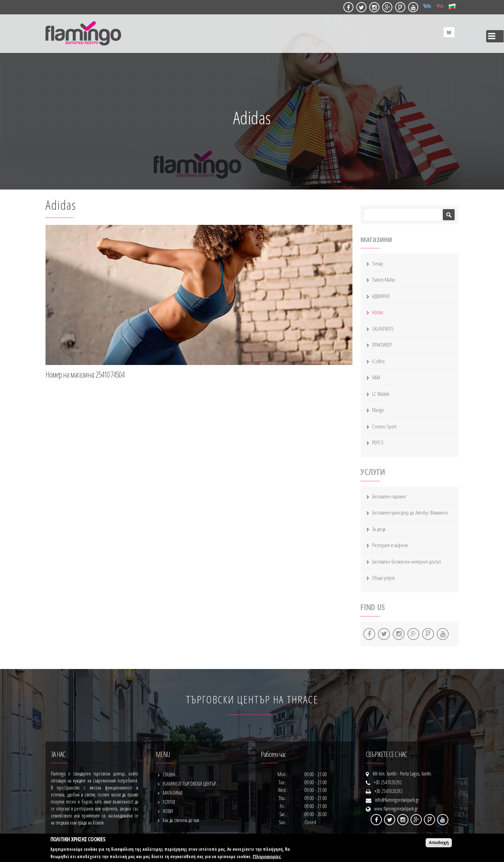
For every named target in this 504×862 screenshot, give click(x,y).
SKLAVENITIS (383, 329)
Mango (378, 410)
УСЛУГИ (169, 802)
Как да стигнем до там (181, 820)
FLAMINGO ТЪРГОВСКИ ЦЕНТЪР (189, 784)
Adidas (378, 312)
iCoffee (379, 361)
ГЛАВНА (169, 775)
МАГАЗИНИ (173, 793)
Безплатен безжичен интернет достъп (407, 561)
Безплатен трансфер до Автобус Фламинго (410, 512)
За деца (379, 529)
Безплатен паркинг (389, 496)
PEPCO (378, 442)
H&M (376, 377)
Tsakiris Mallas (384, 280)
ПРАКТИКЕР (382, 345)
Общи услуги (383, 578)
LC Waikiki (381, 394)
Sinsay (377, 263)
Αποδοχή (439, 843)
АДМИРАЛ (381, 296)
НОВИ (168, 811)
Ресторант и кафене (390, 545)
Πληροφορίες (267, 857)
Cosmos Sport (384, 426)
